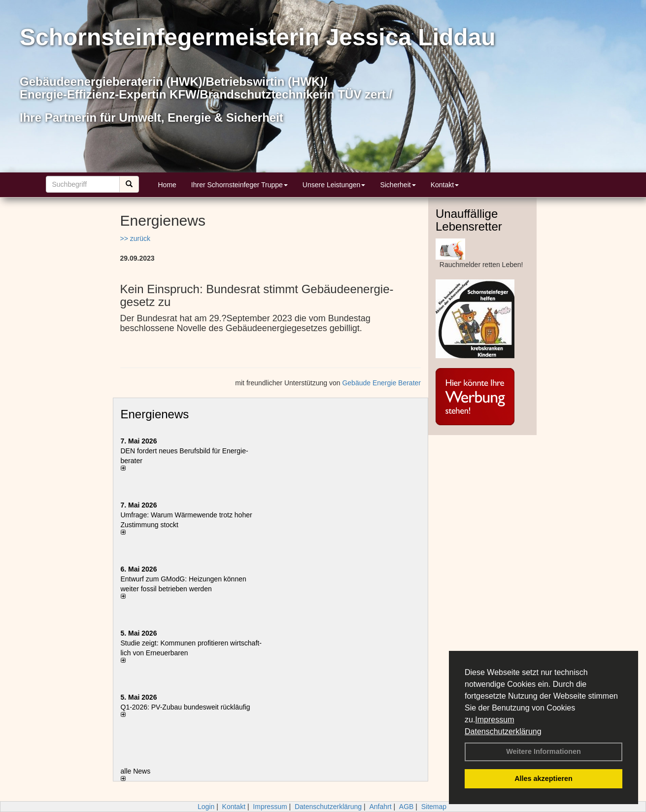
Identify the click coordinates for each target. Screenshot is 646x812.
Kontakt (445, 185)
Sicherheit (398, 185)
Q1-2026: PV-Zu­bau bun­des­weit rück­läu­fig (186, 707)
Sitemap (434, 807)
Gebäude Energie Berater (381, 383)
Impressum (494, 720)
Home (167, 185)
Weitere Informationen (544, 751)
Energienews (155, 414)
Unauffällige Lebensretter (469, 220)
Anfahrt (380, 807)
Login (206, 807)
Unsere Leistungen (334, 185)
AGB (407, 807)
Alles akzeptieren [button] (544, 778)
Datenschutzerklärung (503, 731)
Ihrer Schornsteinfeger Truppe (239, 185)
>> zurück (135, 238)
